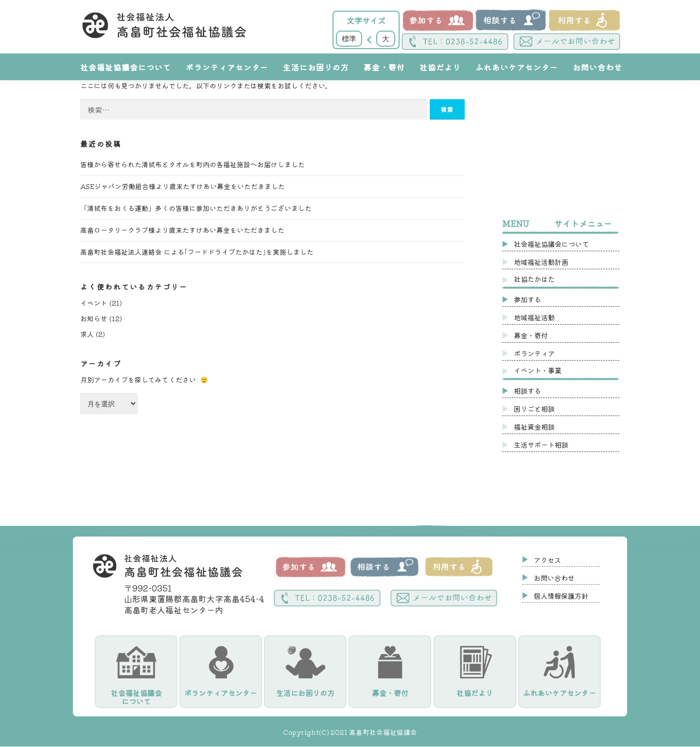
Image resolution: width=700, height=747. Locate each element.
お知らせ (94, 318)
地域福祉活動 (534, 317)
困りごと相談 (534, 408)
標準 (349, 38)
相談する (527, 391)
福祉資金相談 (534, 426)
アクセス (547, 560)
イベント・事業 (538, 370)
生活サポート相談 (541, 444)
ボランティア (534, 353)
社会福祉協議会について (126, 67)
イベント (94, 303)
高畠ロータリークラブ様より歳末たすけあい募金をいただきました (182, 230)
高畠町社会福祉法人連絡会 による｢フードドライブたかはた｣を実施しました (197, 252)
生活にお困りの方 (316, 67)
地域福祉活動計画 (541, 262)
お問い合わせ (597, 67)
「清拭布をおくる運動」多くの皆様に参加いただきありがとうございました (196, 208)
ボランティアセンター (227, 67)
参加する (527, 299)
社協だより (440, 67)
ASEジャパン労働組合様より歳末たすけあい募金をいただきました (183, 186)
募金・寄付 (384, 67)
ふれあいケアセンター (517, 67)
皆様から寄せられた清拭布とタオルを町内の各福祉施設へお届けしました (192, 164)
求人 (87, 334)
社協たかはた (534, 279)
